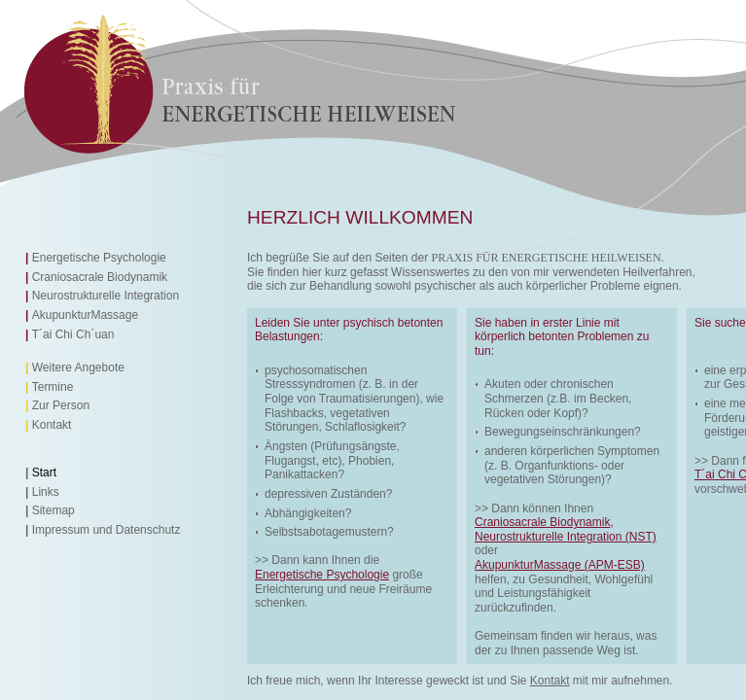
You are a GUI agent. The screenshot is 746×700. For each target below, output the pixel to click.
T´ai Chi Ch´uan (73, 334)
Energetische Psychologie (99, 258)
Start (44, 472)
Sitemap (53, 510)
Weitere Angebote (78, 367)
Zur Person (61, 405)
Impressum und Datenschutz (107, 530)
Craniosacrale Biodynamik (100, 277)
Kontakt (52, 425)
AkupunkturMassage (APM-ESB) (560, 565)
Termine (53, 387)
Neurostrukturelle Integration (106, 296)
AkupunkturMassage (85, 315)
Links (46, 492)
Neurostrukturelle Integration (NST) (566, 537)
